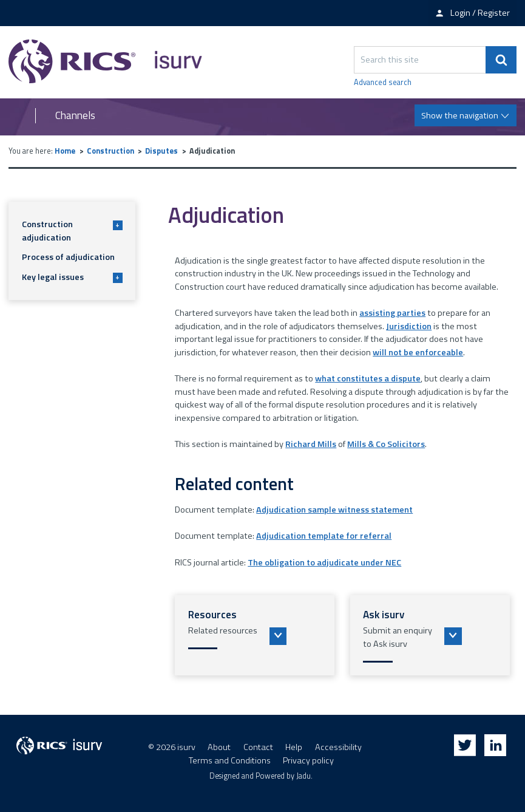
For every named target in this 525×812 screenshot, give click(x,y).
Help (294, 747)
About (219, 747)
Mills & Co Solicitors (386, 444)
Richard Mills (311, 444)
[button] (255, 635)
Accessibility (338, 747)
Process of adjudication (68, 257)
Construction (110, 151)
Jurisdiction (409, 326)
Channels (75, 116)
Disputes (161, 151)
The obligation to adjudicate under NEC (324, 562)
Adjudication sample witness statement (334, 510)
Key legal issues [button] (72, 277)
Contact (258, 747)
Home (65, 151)
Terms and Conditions (230, 760)
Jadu (303, 776)
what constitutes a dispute (368, 378)
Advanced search (383, 83)
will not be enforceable (418, 352)
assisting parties (392, 313)
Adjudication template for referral (324, 536)
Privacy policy (308, 760)
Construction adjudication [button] (72, 231)
